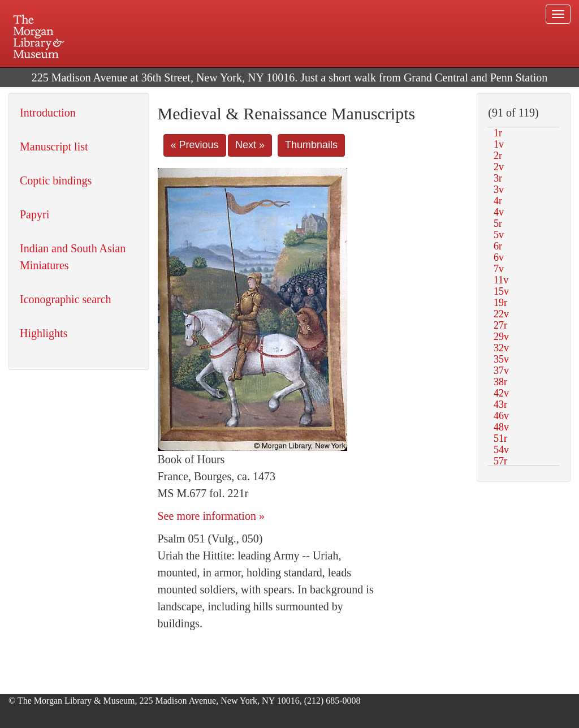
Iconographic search (66, 299)
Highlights (44, 333)
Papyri (34, 214)
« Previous (195, 145)
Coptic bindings (56, 180)
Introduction (48, 113)
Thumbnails (311, 145)
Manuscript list (54, 147)
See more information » (211, 516)
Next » (250, 145)
